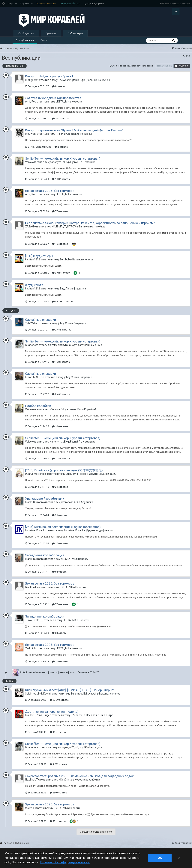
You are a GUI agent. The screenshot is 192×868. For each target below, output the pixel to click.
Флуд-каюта (34, 288)
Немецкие (89, 166)
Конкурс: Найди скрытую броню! (49, 80)
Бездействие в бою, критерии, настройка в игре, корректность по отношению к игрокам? (90, 226)
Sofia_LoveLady (28, 676)
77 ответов (60, 215)
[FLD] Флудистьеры (39, 259)
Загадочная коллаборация (45, 558)
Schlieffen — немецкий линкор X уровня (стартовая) (63, 162)
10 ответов (60, 430)
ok (160, 858)
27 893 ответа (59, 703)
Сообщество (26, 37)
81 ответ (59, 90)
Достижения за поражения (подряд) (52, 715)
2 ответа (61, 150)
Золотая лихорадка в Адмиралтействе (53, 101)
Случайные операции (40, 323)
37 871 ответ (61, 276)
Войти (163, 3)
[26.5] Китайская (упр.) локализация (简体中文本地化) (64, 474)
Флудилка (80, 292)
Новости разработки (87, 783)
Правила (51, 37)
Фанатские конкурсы (79, 137)
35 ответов (60, 518)
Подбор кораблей (38, 409)
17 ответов (60, 547)
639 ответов (58, 796)
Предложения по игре (100, 719)
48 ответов (58, 735)
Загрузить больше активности (96, 835)
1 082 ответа (61, 182)
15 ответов (60, 247)
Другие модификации (103, 477)
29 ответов (60, 490)
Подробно (182, 69)
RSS (187, 60)
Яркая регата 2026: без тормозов (50, 194)
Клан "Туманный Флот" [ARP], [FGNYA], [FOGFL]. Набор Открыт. (70, 693)
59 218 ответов (62, 305)
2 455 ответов (62, 333)
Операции (80, 327)
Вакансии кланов (83, 263)
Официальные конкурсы (95, 83)
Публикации (75, 37)
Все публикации (25, 44)
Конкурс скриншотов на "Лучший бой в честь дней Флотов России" (74, 134)
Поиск (44, 44)
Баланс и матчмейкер (92, 230)
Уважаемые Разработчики (45, 502)
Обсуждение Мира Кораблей (78, 413)
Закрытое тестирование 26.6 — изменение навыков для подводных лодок (79, 779)
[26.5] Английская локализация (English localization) (63, 530)
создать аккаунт (181, 3)
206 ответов (61, 122)
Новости (77, 105)
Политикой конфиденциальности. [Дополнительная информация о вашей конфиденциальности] (65, 862)
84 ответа (59, 575)
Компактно (165, 69)
